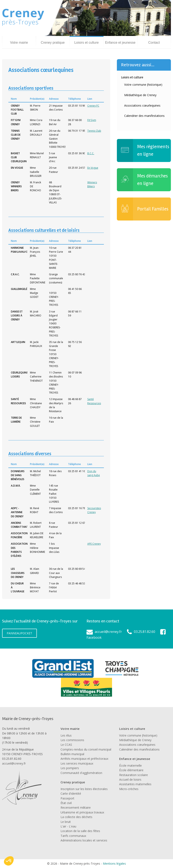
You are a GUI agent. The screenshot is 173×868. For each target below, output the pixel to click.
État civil (66, 803)
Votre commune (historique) (143, 85)
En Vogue (93, 168)
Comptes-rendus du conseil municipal (86, 749)
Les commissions (72, 740)
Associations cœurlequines (142, 105)
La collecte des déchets (76, 817)
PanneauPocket (19, 633)
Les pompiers (70, 768)
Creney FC (93, 106)
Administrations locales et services (84, 840)
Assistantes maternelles (135, 784)
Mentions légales (114, 864)
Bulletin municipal (72, 754)
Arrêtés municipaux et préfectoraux (84, 759)
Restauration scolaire (134, 775)
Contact (154, 43)
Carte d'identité (71, 793)
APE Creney (94, 544)
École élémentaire (131, 770)
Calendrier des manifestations (144, 116)
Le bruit (66, 822)
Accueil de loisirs (130, 779)
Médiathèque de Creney (140, 95)
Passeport (67, 798)
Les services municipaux (77, 763)
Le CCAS (66, 745)
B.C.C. (91, 153)
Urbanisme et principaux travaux (82, 812)
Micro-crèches (129, 789)
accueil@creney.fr (108, 632)
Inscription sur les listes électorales (84, 789)
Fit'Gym (92, 120)
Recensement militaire (76, 807)
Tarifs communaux (73, 836)
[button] (9, 861)
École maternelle (130, 765)
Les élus (66, 735)
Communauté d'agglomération (81, 773)
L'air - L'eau (68, 826)
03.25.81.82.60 (145, 632)
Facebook (94, 637)
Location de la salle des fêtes (80, 831)
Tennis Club (94, 131)
